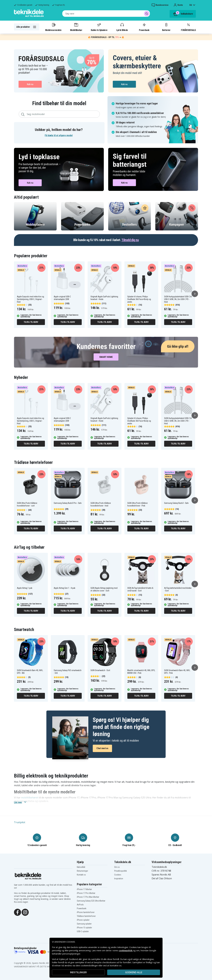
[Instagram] (25, 912)
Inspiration (119, 879)
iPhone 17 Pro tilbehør (86, 893)
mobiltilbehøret (30, 798)
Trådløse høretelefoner (86, 916)
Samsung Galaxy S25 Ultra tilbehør (91, 901)
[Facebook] (18, 912)
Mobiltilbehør (76, 27)
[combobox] (106, 14)
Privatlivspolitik (121, 871)
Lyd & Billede (122, 27)
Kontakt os (81, 875)
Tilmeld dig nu (130, 240)
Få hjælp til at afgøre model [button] (59, 135)
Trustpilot (20, 822)
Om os (117, 867)
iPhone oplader (83, 920)
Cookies (118, 875)
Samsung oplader (84, 924)
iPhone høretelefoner (86, 912)
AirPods (80, 905)
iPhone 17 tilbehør (84, 889)
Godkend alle (134, 972)
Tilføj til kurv (31, 322)
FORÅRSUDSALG (188, 27)
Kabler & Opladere (99, 27)
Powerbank (144, 27)
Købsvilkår (81, 867)
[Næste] (195, 294)
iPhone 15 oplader (84, 928)
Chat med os (102, 748)
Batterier (166, 27)
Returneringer (82, 871)
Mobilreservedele (53, 27)
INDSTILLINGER (78, 972)
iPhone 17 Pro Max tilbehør (88, 897)
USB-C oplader (83, 931)
